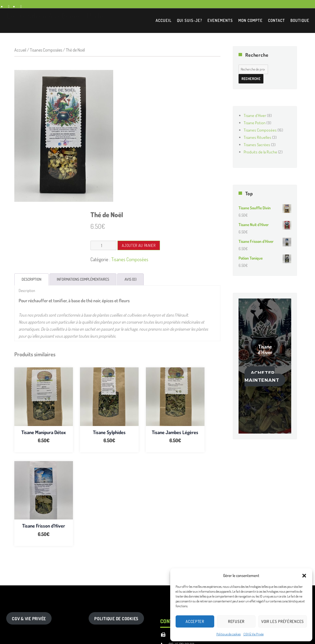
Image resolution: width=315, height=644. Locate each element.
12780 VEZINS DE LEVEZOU (192, 535)
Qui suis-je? (190, 20)
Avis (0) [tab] (130, 279)
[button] (304, 576)
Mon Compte (250, 20)
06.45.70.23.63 (181, 545)
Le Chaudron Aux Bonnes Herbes (58, 16)
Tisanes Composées (46, 50)
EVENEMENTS (220, 20)
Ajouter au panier (139, 245)
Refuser (236, 621)
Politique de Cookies (116, 519)
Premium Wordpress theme (147, 601)
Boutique (300, 20)
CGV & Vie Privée (254, 634)
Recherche (251, 79)
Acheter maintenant (262, 376)
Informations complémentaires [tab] (83, 279)
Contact (277, 20)
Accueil (164, 20)
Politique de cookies (229, 634)
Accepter (195, 621)
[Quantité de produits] (103, 245)
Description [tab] (31, 279)
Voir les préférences (283, 621)
